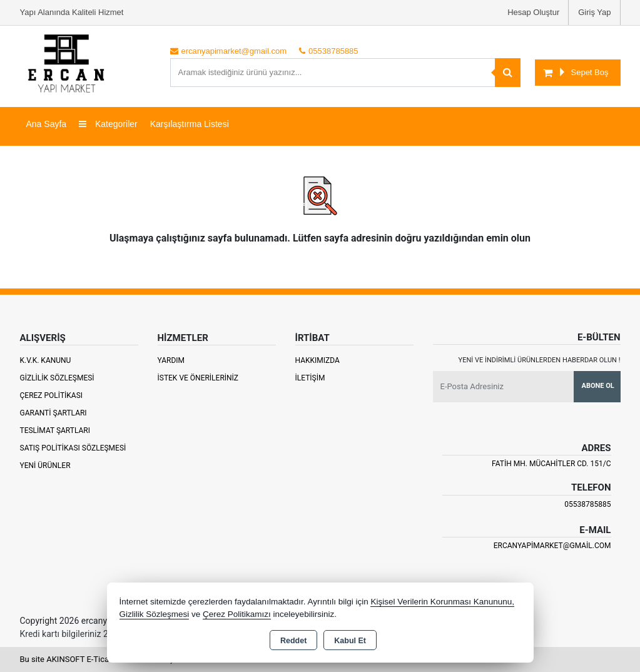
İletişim (310, 378)
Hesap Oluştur (533, 12)
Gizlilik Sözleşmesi (57, 378)
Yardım (171, 360)
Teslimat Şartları (55, 430)
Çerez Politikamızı (237, 614)
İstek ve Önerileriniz (198, 378)
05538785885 (587, 504)
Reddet (293, 641)
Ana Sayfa (47, 124)
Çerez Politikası (52, 395)
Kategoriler (108, 124)
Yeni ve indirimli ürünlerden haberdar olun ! (540, 360)
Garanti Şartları (53, 413)
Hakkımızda (317, 360)
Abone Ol (598, 386)
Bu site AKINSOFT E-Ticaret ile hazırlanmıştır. (101, 659)
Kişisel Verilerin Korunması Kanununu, (442, 602)
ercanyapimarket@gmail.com (552, 546)
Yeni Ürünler (45, 466)
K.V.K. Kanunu (46, 360)
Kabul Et (350, 641)
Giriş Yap (594, 12)
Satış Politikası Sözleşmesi (73, 448)
